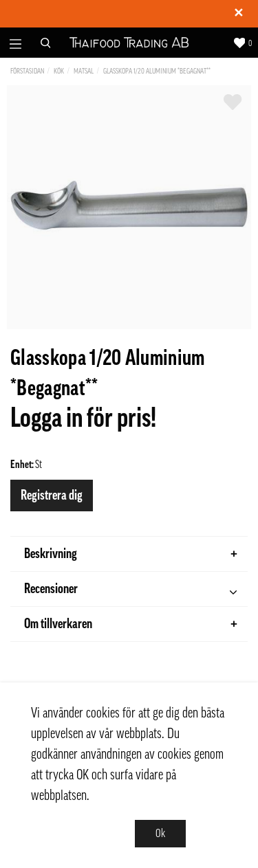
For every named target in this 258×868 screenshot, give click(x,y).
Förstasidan (27, 71)
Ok (160, 834)
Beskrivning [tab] (131, 554)
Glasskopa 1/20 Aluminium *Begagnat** (157, 71)
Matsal (84, 71)
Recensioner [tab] (130, 591)
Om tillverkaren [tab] (131, 624)
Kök (59, 71)
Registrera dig (52, 496)
